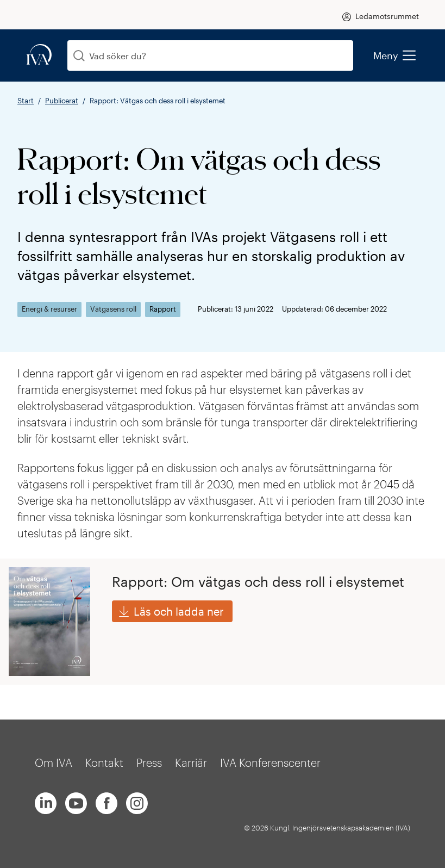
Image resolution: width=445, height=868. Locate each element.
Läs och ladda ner (179, 611)
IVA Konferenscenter (270, 762)
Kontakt (104, 762)
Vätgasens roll (113, 309)
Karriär (191, 762)
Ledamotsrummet (387, 16)
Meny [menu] (394, 55)
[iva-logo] (39, 55)
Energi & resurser (49, 309)
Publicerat (62, 101)
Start (26, 101)
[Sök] (79, 56)
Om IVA (54, 762)
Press (149, 762)
